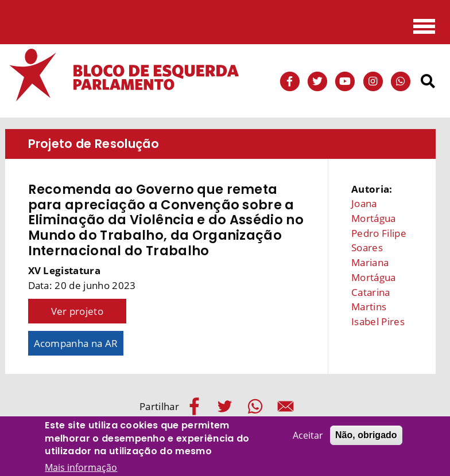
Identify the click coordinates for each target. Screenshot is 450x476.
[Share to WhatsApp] (255, 406)
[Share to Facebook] (194, 406)
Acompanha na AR (76, 343)
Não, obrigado (366, 438)
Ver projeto (77, 311)
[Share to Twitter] (225, 406)
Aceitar (308, 439)
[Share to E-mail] (286, 406)
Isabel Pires (378, 321)
